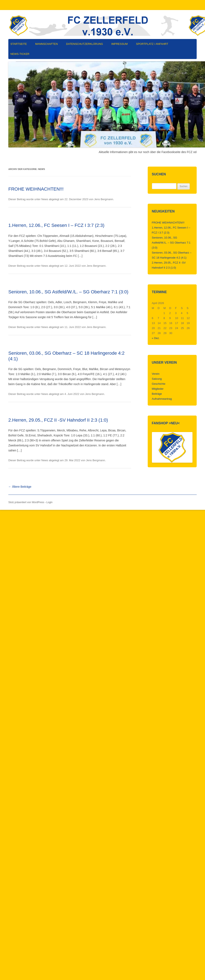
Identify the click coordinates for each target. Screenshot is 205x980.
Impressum (119, 44)
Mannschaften (46, 44)
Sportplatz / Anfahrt (152, 44)
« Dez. (156, 338)
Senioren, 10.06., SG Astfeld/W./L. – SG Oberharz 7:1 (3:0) (68, 292)
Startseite (19, 44)
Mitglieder (158, 389)
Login (49, 502)
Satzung (157, 379)
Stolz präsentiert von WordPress (26, 502)
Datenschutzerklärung (84, 44)
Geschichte (159, 384)
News (45, 199)
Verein (156, 374)
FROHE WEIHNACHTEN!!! (36, 189)
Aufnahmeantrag (162, 399)
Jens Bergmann (104, 199)
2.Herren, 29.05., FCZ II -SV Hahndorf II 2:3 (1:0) (58, 420)
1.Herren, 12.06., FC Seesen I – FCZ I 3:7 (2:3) (56, 225)
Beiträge (157, 394)
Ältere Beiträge (20, 487)
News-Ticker (20, 54)
